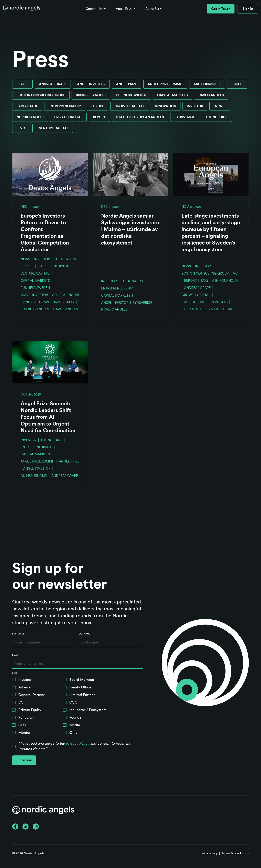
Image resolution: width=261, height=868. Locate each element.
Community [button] (94, 9)
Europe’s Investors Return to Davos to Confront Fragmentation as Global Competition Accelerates (45, 233)
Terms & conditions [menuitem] (235, 853)
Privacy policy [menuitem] (207, 853)
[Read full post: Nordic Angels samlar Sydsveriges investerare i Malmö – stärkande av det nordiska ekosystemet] (131, 175)
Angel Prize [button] (124, 9)
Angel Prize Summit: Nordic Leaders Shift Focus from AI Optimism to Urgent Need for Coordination (48, 417)
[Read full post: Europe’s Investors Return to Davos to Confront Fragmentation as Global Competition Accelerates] (50, 175)
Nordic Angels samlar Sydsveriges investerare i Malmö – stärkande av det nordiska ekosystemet (130, 229)
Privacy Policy (77, 743)
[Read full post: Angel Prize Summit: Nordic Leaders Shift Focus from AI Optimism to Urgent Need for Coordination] (50, 362)
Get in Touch (221, 9)
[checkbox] (78, 707)
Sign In (248, 9)
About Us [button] (152, 9)
